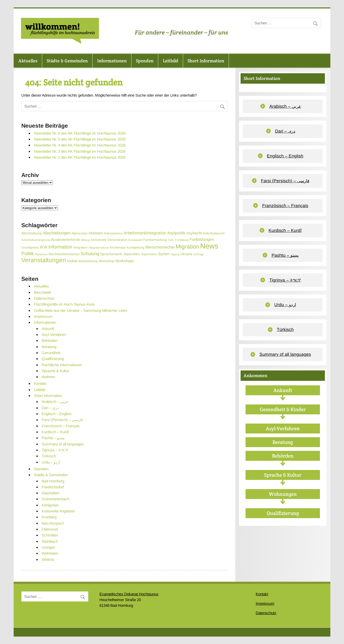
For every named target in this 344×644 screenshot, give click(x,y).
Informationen (112, 61)
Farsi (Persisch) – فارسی (62, 420)
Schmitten (50, 535)
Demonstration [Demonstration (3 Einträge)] (117, 240)
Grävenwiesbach (55, 499)
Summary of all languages (63, 444)
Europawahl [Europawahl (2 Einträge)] (135, 240)
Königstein (50, 505)
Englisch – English (57, 414)
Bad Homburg (53, 481)
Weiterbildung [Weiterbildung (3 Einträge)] (88, 261)
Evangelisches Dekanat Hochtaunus (129, 594)
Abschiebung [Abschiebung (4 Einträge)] (31, 233)
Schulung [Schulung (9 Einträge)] (90, 254)
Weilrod (48, 559)
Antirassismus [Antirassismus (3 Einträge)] (113, 233)
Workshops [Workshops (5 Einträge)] (125, 261)
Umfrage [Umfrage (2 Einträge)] (199, 254)
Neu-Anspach (53, 523)
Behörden (49, 340)
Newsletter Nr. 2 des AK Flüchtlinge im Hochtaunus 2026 (80, 157)
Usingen (48, 547)
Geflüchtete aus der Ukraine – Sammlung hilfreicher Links (81, 310)
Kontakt (40, 383)
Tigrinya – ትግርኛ (55, 450)
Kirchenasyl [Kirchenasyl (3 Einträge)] (118, 248)
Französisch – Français (61, 426)
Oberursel (50, 529)
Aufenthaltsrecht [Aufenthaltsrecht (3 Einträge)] (214, 233)
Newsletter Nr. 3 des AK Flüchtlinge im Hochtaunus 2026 (80, 151)
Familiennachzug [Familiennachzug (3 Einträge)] (155, 240)
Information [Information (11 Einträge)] (60, 247)
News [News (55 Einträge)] (209, 246)
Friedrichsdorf (53, 487)
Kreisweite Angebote (58, 511)
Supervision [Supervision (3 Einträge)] (149, 254)
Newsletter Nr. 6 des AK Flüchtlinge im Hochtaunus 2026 (80, 133)
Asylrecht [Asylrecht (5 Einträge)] (194, 233)
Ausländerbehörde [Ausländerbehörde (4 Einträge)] (66, 240)
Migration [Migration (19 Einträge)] (187, 247)
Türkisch (49, 456)
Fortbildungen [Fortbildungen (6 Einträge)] (202, 239)
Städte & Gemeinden (67, 61)
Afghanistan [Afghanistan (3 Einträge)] (79, 233)
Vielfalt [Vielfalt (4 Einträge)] (72, 261)
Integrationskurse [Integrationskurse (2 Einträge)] (99, 248)
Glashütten (50, 493)
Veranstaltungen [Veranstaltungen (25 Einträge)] (44, 260)
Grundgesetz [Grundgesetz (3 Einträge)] (30, 248)
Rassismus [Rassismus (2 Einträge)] (41, 254)
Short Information (206, 61)
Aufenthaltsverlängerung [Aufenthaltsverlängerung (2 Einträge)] (36, 240)
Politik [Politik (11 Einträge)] (28, 253)
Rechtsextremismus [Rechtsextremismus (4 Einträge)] (64, 254)
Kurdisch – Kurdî (55, 432)
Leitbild (171, 61)
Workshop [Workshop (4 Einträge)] (106, 261)
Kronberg (49, 517)
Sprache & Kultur (55, 371)
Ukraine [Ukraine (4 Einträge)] (186, 254)
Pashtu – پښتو (53, 438)
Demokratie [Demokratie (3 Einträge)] (99, 240)
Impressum (43, 316)
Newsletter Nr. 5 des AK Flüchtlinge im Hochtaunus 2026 (80, 139)
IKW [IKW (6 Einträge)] (44, 247)
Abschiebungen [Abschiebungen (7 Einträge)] (57, 233)
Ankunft (48, 329)
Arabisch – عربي (55, 402)
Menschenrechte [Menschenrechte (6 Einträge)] (160, 247)
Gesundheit (51, 353)
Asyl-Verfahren (54, 335)
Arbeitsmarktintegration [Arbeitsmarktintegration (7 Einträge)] (145, 233)
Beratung (49, 347)
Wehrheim (50, 553)
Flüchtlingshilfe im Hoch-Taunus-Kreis (64, 304)
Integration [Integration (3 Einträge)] (80, 248)
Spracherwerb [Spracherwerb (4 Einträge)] (111, 254)
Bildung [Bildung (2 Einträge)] (85, 240)
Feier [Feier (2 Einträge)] (171, 240)
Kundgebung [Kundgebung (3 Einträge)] (136, 248)
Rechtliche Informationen (62, 365)
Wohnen (48, 377)
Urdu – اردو (51, 462)
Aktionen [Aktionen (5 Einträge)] (96, 233)
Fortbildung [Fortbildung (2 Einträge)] (182, 240)
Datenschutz (44, 298)
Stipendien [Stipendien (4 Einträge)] (132, 254)
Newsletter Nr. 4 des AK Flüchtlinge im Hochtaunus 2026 (80, 145)
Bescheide (43, 292)
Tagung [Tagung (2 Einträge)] (175, 254)
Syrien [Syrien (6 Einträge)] (164, 254)
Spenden (145, 61)
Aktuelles (28, 61)
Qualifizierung (53, 359)
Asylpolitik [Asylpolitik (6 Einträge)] (176, 233)
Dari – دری (50, 408)
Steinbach (50, 541)
